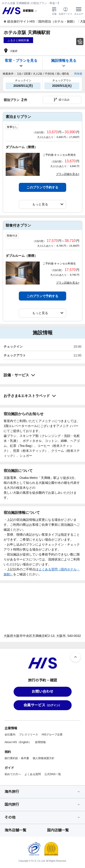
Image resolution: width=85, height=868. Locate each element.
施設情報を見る (64, 63)
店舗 (54, 11)
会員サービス (66, 11)
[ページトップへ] (75, 657)
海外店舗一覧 (15, 830)
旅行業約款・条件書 (17, 758)
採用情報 (40, 742)
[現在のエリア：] (30, 11)
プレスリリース (29, 735)
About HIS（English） (18, 742)
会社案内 (10, 735)
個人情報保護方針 (44, 758)
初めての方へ (13, 774)
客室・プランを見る (21, 63)
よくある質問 (33, 774)
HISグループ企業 (52, 735)
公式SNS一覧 (53, 774)
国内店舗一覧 (58, 830)
